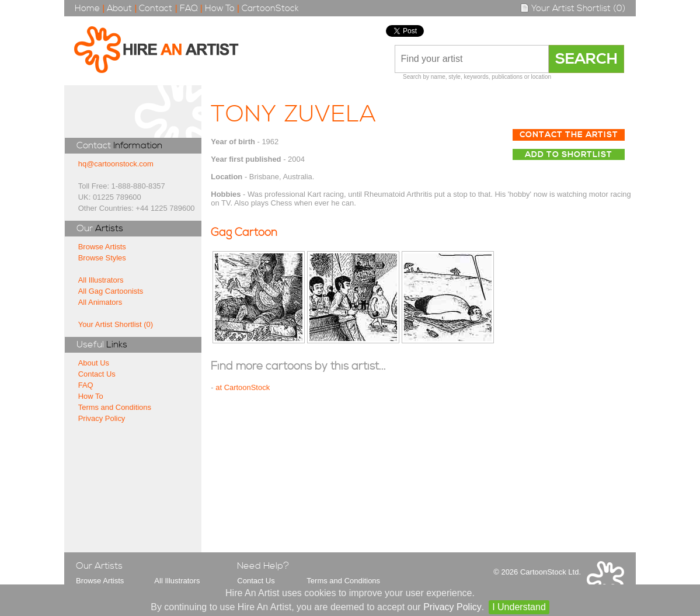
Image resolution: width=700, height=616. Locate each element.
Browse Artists (102, 247)
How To (220, 8)
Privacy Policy (102, 418)
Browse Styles (102, 258)
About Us (94, 363)
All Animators (100, 302)
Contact (156, 8)
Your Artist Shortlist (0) (573, 8)
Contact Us (97, 374)
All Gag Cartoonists (111, 291)
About (119, 8)
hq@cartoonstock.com (116, 164)
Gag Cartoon (244, 233)
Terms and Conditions (115, 407)
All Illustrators (101, 280)
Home (87, 8)
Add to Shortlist (569, 155)
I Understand (519, 607)
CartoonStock (270, 8)
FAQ (189, 8)
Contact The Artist (569, 135)
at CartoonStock (243, 387)
